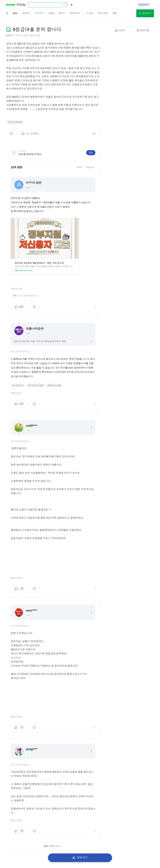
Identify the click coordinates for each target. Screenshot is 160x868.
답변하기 (80, 858)
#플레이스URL (54, 385)
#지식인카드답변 (36, 385)
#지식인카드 (18, 385)
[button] (145, 13)
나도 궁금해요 (31, 135)
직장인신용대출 (15, 122)
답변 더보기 (53, 846)
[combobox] (46, 5)
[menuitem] (7, 13)
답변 (91, 153)
